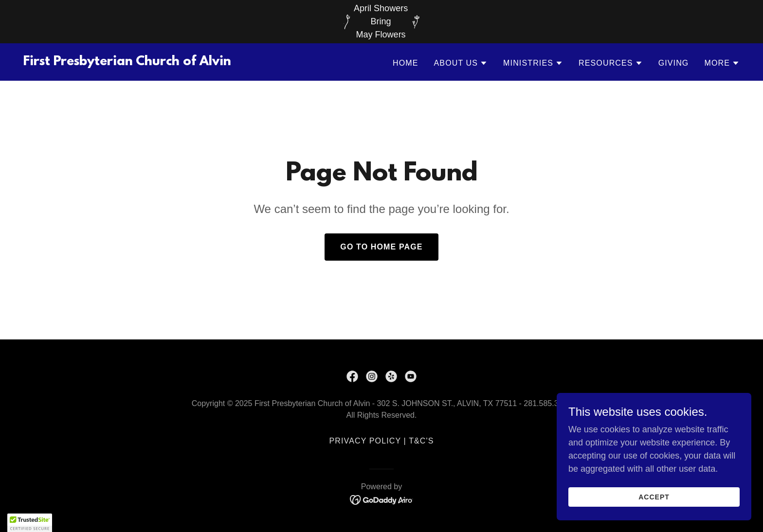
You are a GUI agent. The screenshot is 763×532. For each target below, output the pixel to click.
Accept (654, 497)
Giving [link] (674, 63)
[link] (127, 62)
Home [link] (406, 63)
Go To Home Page (381, 247)
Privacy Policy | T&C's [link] (381, 441)
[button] (461, 63)
